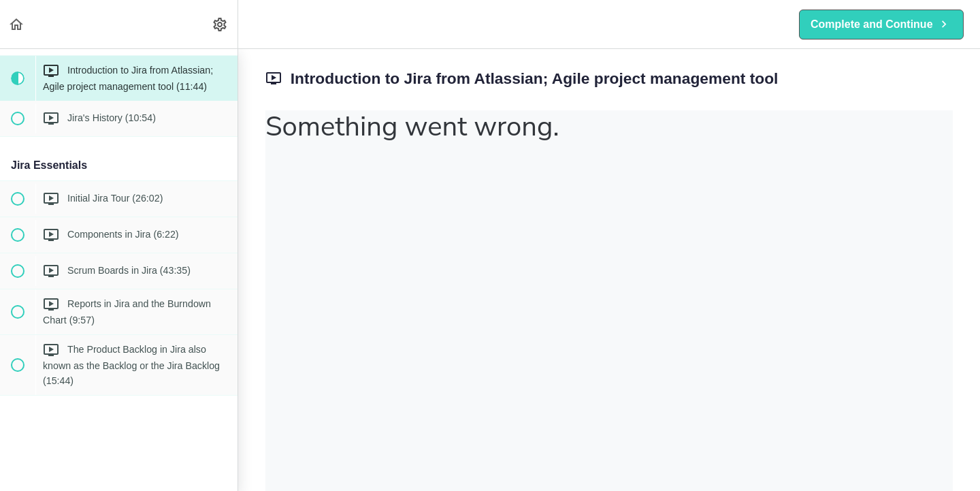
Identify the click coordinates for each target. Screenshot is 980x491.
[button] (17, 24)
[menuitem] (220, 24)
